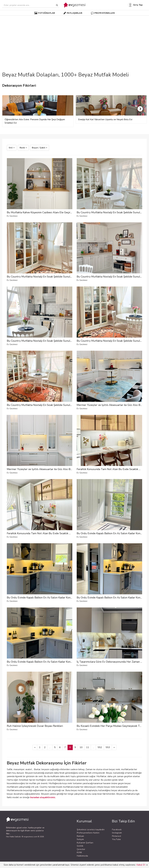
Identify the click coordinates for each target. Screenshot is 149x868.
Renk (23, 148)
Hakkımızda (82, 856)
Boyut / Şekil (40, 148)
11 (88, 747)
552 (100, 747)
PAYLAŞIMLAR (73, 13)
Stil (12, 148)
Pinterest (117, 836)
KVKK (79, 852)
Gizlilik (80, 846)
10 (81, 747)
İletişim (80, 839)
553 (108, 747)
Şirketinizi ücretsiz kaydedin (91, 830)
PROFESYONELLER (103, 13)
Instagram (117, 833)
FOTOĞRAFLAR (45, 13)
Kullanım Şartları (85, 843)
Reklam (80, 836)
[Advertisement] (74, 39)
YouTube (116, 839)
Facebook (117, 830)
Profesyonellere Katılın (88, 833)
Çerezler (81, 849)
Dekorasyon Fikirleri (19, 85)
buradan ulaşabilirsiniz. (43, 797)
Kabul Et (141, 865)
